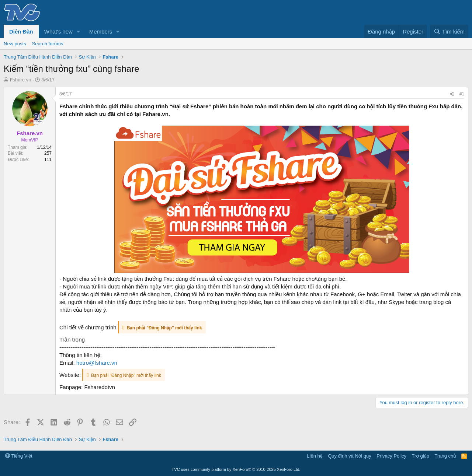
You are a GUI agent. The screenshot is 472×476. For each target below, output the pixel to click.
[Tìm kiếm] (449, 31)
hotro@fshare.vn (97, 363)
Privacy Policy (391, 456)
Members (101, 31)
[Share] (452, 94)
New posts (15, 44)
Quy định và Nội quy (350, 456)
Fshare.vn (21, 80)
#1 (462, 94)
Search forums (48, 44)
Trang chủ (445, 456)
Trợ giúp (421, 456)
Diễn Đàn (21, 31)
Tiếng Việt (19, 456)
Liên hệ (315, 456)
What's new (58, 31)
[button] (79, 31)
